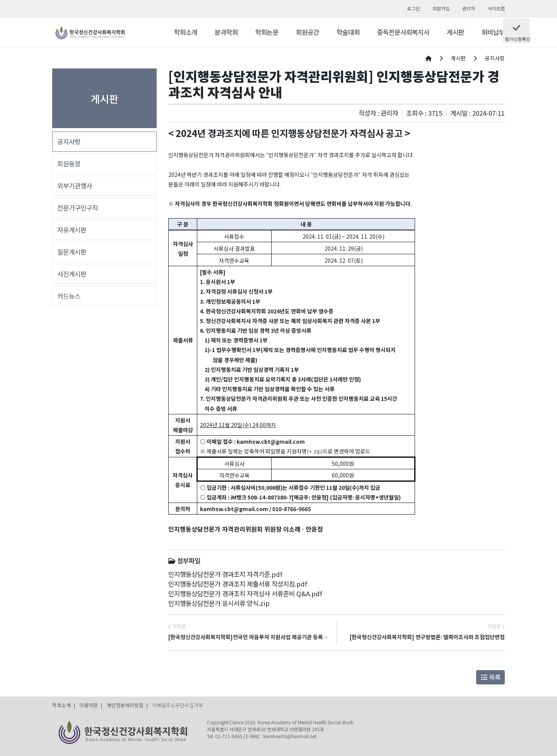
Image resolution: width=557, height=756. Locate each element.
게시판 (455, 32)
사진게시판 (72, 274)
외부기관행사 (75, 186)
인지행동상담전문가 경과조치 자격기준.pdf (225, 574)
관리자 (469, 8)
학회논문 (267, 32)
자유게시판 (72, 230)
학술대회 (348, 32)
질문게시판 (72, 252)
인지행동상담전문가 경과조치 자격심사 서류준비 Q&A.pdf (245, 594)
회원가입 (441, 8)
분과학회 (226, 32)
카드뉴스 (69, 296)
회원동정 (69, 164)
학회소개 (186, 32)
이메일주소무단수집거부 (178, 705)
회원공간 (308, 32)
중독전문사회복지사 (403, 32)
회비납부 (493, 32)
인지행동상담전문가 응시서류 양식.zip (219, 603)
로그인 (413, 8)
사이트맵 (496, 8)
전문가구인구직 (78, 208)
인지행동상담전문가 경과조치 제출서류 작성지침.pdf (238, 584)
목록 (491, 677)
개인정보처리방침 (125, 705)
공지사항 (69, 142)
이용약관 (89, 705)
